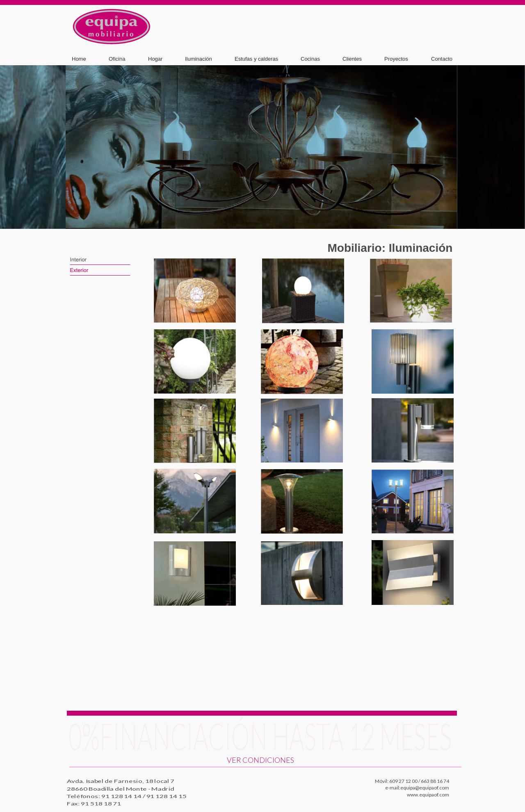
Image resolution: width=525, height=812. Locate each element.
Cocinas (310, 59)
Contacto (442, 59)
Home (79, 59)
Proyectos (396, 59)
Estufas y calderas (256, 59)
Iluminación (199, 59)
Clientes (352, 59)
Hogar (155, 59)
